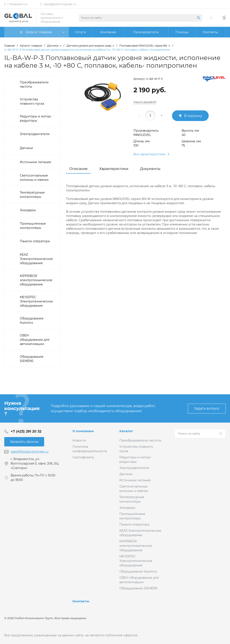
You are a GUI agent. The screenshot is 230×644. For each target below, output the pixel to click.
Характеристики (114, 169)
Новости (79, 440)
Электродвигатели (134, 468)
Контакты (81, 601)
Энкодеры (127, 508)
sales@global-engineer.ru (60, 4)
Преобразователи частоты (140, 440)
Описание (78, 169)
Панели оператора (134, 524)
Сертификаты (83, 457)
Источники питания (135, 480)
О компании (83, 431)
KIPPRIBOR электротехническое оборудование (136, 546)
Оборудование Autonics (138, 571)
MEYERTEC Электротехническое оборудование (136, 561)
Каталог (126, 431)
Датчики (126, 474)
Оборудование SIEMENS (138, 588)
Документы (150, 169)
